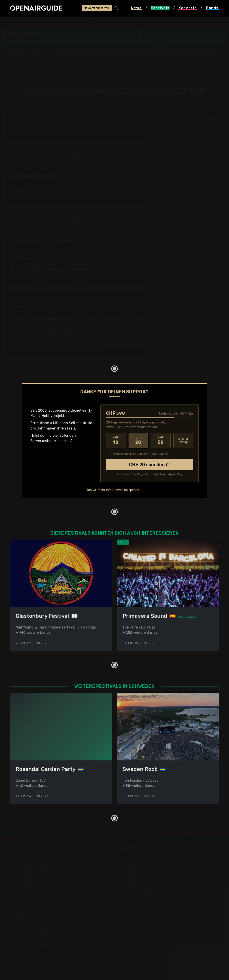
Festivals (32, 23)
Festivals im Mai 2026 (28, 877)
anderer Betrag (183, 440)
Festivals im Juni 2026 (29, 883)
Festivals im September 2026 (35, 893)
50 (161, 440)
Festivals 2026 (23, 872)
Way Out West (75, 23)
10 (116, 440)
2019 (79, 116)
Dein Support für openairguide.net (39, 929)
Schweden (52, 23)
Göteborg (164, 40)
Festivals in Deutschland (31, 867)
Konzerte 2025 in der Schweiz (142, 888)
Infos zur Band (176, 116)
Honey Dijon (124, 23)
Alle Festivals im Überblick (32, 899)
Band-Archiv (100, 23)
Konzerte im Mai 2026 (135, 877)
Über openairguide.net (29, 924)
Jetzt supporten (97, 8)
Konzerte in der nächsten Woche (144, 872)
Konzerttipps (128, 856)
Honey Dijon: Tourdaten (41, 241)
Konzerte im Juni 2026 (136, 883)
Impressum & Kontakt (28, 945)
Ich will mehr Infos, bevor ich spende (113, 490)
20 (138, 440)
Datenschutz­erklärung (29, 940)
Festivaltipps (21, 856)
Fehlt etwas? (136, 241)
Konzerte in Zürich (133, 861)
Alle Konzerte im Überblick (139, 899)
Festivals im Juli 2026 (29, 888)
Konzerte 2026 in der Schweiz (142, 893)
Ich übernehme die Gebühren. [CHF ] (138, 453)
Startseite (12, 23)
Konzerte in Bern (131, 867)
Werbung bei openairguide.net (36, 934)
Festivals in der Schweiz (30, 861)
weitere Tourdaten (210, 118)
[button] (203, 51)
